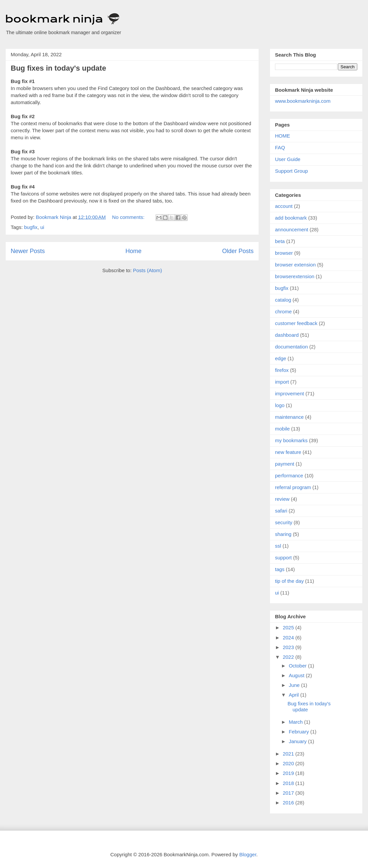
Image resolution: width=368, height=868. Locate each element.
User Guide (288, 159)
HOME (283, 136)
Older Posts (238, 251)
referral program (293, 487)
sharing (283, 534)
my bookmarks (291, 440)
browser (284, 253)
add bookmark (291, 218)
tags (280, 569)
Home (133, 251)
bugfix (31, 227)
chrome (283, 311)
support (283, 558)
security (284, 522)
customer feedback (296, 323)
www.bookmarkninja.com (303, 101)
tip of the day (289, 581)
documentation (291, 347)
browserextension (295, 276)
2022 (289, 657)
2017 (289, 793)
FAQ (280, 147)
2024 (289, 638)
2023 (289, 647)
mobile (282, 429)
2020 (289, 763)
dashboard (287, 335)
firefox (282, 370)
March (296, 722)
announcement (292, 229)
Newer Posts (28, 251)
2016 (289, 803)
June (295, 685)
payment (285, 464)
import (282, 382)
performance (289, 476)
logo (280, 405)
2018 (289, 783)
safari (281, 511)
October (298, 666)
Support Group (291, 171)
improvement (290, 393)
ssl (278, 546)
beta (280, 241)
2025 (289, 627)
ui (42, 227)
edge (281, 358)
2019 (289, 773)
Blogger (248, 854)
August (297, 675)
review (282, 499)
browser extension (295, 265)
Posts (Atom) (148, 270)
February (299, 732)
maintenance (289, 417)
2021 (289, 754)
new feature (288, 452)
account (284, 206)
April (294, 695)
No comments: (129, 217)
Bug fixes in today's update (58, 68)
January (298, 741)
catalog (283, 300)
